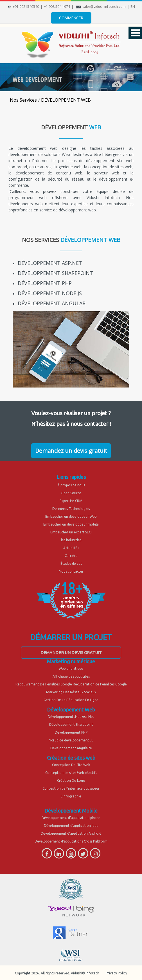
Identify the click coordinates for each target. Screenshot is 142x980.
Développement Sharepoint (71, 725)
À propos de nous (71, 485)
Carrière (71, 556)
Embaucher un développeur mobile (71, 524)
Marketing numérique (71, 661)
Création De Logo (71, 781)
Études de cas (71, 563)
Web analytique (71, 669)
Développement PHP (71, 732)
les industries (71, 540)
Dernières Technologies (71, 509)
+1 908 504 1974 (57, 7)
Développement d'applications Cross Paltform (71, 841)
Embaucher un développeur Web (71, 516)
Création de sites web (71, 758)
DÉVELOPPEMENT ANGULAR (52, 303)
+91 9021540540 (26, 7)
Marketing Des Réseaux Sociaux (71, 692)
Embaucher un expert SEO (71, 532)
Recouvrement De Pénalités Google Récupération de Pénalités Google (71, 684)
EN (133, 7)
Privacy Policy (116, 973)
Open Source (71, 493)
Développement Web (71, 710)
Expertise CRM (71, 501)
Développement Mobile (71, 811)
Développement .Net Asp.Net (71, 717)
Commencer (71, 18)
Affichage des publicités (71, 676)
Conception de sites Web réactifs (71, 773)
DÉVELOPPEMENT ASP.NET (50, 263)
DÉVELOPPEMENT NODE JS (50, 293)
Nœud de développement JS (71, 740)
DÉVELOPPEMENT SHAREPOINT (55, 273)
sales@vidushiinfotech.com (104, 7)
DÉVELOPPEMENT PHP (45, 283)
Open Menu (135, 33)
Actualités (71, 548)
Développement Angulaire (71, 748)
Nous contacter (71, 571)
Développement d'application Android (71, 833)
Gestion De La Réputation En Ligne (71, 700)
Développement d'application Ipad (71, 826)
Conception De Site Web (71, 765)
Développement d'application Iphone (71, 818)
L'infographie (71, 796)
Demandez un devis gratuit (71, 451)
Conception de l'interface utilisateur (71, 788)
